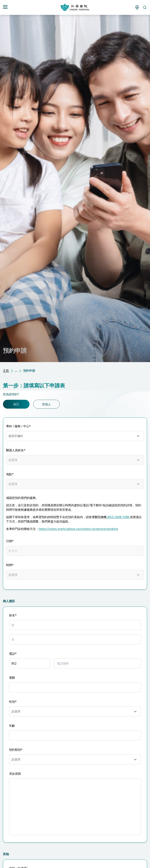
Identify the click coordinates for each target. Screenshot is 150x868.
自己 (16, 404)
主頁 (6, 371)
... (16, 371)
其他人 (46, 404)
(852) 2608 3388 (118, 517)
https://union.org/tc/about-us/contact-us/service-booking (78, 529)
